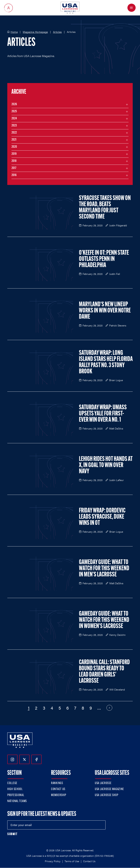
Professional (16, 795)
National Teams (17, 801)
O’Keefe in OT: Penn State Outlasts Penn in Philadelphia (104, 259)
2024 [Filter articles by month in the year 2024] (14, 119)
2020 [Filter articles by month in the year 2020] (14, 147)
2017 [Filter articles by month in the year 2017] (14, 168)
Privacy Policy (53, 861)
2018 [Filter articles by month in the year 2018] (14, 161)
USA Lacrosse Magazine (109, 789)
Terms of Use (72, 861)
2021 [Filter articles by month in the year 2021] (14, 140)
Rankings (57, 783)
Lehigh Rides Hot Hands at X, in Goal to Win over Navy (106, 465)
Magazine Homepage (35, 32)
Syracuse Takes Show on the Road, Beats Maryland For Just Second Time (105, 208)
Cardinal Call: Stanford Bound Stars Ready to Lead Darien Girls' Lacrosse (104, 672)
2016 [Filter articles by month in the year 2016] (14, 175)
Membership (59, 795)
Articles (57, 32)
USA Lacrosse (103, 783)
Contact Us (58, 789)
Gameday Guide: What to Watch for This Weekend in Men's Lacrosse (104, 569)
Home (14, 32)
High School (15, 789)
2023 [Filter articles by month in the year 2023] (14, 126)
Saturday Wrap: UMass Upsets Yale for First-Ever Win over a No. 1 (103, 414)
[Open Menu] (132, 8)
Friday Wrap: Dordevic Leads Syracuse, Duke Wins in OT (102, 517)
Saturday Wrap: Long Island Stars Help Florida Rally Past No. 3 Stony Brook (106, 362)
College (12, 783)
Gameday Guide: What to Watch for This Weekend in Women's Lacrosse (104, 620)
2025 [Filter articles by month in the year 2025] (14, 111)
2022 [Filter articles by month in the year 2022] (14, 133)
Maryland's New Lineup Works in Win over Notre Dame (105, 311)
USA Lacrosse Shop (106, 795)
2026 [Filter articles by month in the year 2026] (14, 104)
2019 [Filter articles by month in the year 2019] (14, 154)
